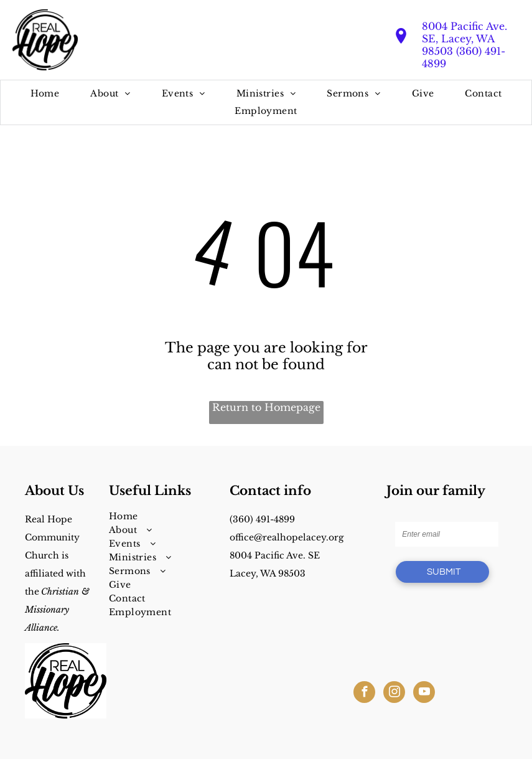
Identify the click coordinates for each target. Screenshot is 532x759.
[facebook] (364, 694)
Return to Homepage (266, 407)
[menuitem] (45, 94)
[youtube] (424, 694)
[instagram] (394, 694)
